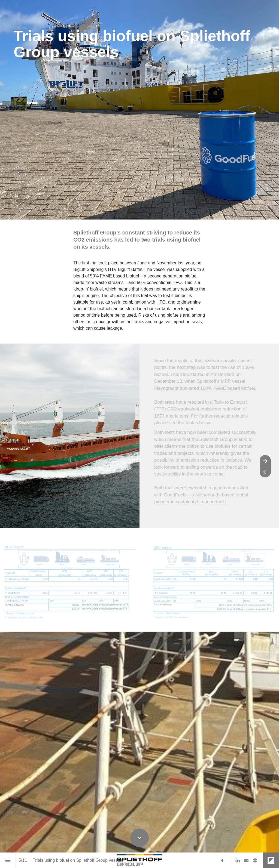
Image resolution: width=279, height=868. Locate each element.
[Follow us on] (255, 860)
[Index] (8, 860)
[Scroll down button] (139, 838)
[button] (222, 860)
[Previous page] (265, 472)
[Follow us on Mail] (246, 860)
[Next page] (265, 461)
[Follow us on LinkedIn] (238, 860)
